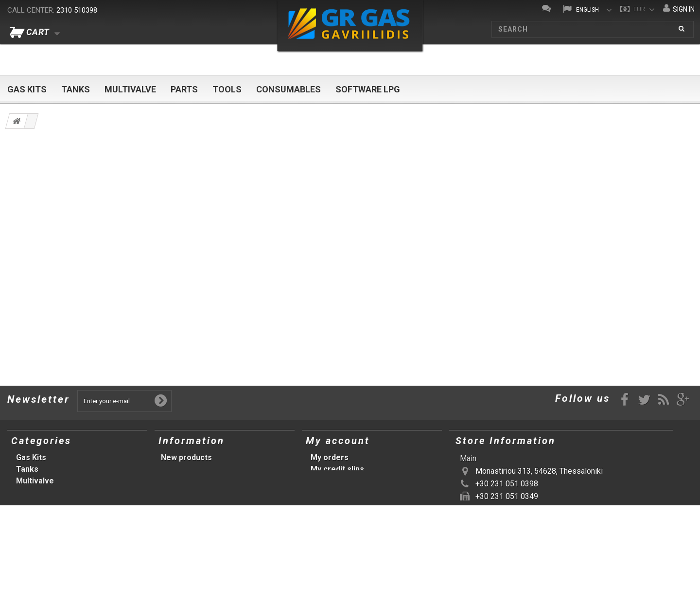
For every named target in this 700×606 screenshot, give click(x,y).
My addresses (337, 481)
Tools (227, 89)
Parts (184, 89)
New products (186, 457)
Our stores (181, 469)
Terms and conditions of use (214, 481)
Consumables (289, 89)
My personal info (341, 492)
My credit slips (337, 469)
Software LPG (368, 89)
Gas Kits (27, 89)
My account (338, 441)
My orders (330, 457)
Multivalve (130, 89)
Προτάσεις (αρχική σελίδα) (65, 539)
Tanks (76, 89)
